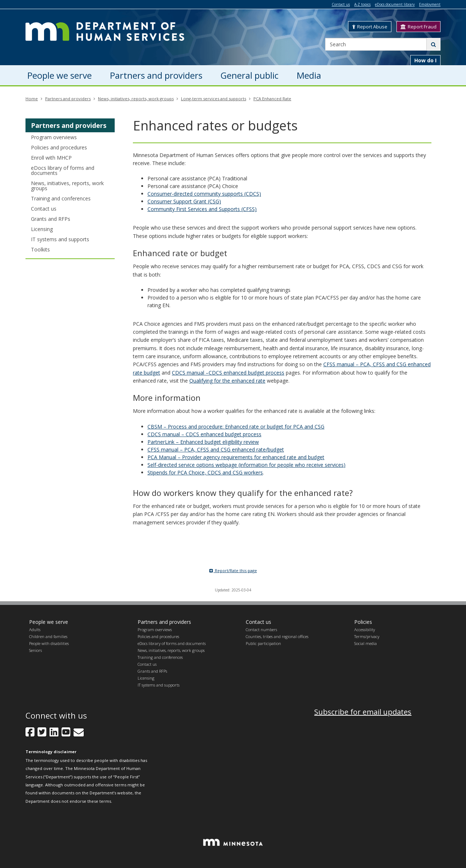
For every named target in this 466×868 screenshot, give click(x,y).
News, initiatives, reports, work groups (136, 99)
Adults (35, 630)
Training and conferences (61, 198)
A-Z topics (362, 4)
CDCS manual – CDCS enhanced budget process (204, 434)
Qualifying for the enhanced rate (227, 381)
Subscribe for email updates (363, 712)
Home (32, 99)
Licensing (42, 229)
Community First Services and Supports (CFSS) (202, 209)
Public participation (263, 643)
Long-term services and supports (214, 99)
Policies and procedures (59, 147)
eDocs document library (395, 4)
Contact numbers (261, 630)
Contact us (341, 4)
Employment (430, 4)
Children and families (48, 636)
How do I (425, 60)
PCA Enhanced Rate (272, 99)
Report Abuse (370, 27)
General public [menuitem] (250, 75)
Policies (363, 622)
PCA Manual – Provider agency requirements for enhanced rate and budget (236, 457)
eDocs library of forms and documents (63, 170)
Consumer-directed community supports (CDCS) (204, 194)
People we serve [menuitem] (60, 75)
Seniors (35, 650)
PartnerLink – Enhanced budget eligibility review (203, 442)
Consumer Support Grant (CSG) (184, 201)
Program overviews (54, 137)
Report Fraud (418, 27)
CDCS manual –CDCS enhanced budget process (228, 373)
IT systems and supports (60, 239)
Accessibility (365, 630)
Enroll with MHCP (51, 158)
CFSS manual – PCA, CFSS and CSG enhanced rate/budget (216, 449)
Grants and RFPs (51, 219)
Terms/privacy (367, 636)
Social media (366, 643)
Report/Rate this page (233, 570)
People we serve (49, 622)
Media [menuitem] (309, 75)
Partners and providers (68, 99)
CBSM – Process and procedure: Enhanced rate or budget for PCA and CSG (236, 427)
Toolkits (40, 249)
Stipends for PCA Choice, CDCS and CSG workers (205, 472)
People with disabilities (49, 643)
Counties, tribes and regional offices (277, 636)
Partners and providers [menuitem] (156, 75)
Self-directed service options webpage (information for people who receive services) (246, 465)
